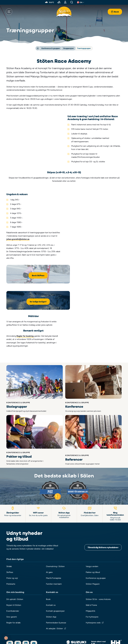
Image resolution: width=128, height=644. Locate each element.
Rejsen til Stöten (14, 568)
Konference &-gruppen (51, 48)
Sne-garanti (12, 580)
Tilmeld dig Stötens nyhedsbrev (103, 510)
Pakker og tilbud (93, 535)
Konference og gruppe (96, 541)
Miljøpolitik (91, 574)
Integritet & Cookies (64, 634)
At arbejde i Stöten (54, 592)
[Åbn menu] (9, 12)
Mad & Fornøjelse (54, 541)
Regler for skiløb (14, 586)
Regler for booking (86, 299)
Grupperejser (68, 48)
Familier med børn (54, 547)
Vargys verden (92, 529)
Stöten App (51, 580)
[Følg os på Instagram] (10, 607)
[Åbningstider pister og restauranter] (13, 476)
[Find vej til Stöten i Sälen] (90, 476)
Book (48, 562)
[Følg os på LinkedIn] (26, 607)
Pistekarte (11, 547)
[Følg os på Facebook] (18, 607)
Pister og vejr (12, 541)
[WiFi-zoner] (38, 476)
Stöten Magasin (93, 547)
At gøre (49, 535)
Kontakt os (51, 568)
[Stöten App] (64, 476)
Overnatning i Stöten (55, 529)
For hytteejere (92, 580)
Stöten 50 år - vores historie (98, 562)
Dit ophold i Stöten (15, 562)
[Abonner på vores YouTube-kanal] (34, 607)
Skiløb (9, 529)
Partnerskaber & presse (56, 586)
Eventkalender (13, 574)
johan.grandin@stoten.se (18, 239)
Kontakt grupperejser (55, 574)
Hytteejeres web (93, 586)
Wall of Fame (92, 568)
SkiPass (10, 535)
